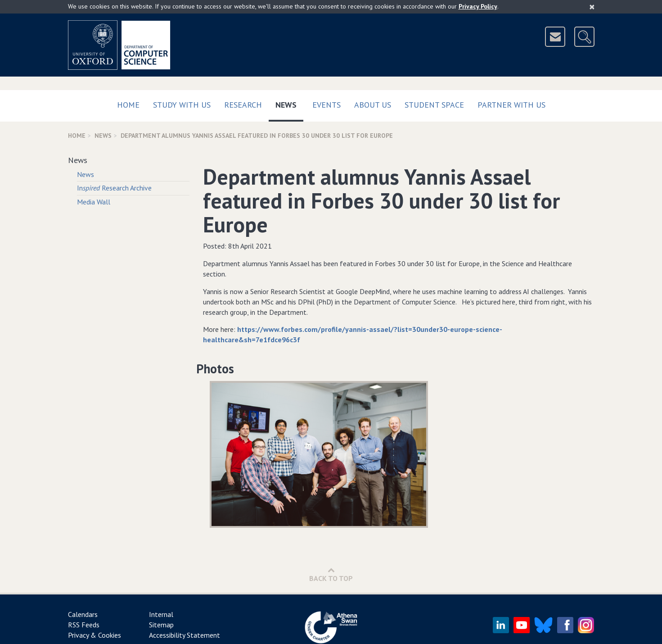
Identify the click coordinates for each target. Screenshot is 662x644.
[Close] (592, 7)
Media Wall (94, 202)
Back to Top (331, 574)
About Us (373, 105)
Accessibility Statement (185, 635)
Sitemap (161, 625)
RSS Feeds (84, 625)
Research (243, 105)
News (289, 103)
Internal (161, 614)
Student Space (434, 105)
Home (128, 105)
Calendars (83, 614)
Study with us (182, 105)
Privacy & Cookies (95, 635)
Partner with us (511, 105)
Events (326, 105)
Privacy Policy (478, 6)
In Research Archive (114, 188)
